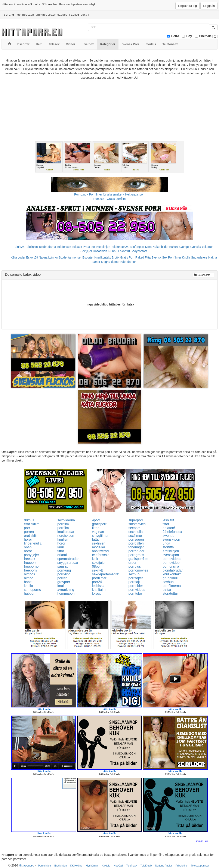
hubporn (30, 593)
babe (28, 582)
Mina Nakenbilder (157, 247)
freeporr (30, 563)
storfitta (168, 547)
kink (95, 559)
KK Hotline (76, 866)
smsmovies (137, 524)
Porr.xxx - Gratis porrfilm (110, 199)
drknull (29, 520)
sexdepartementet (106, 574)
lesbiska (98, 586)
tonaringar (136, 547)
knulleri (63, 539)
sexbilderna (66, 520)
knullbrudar (66, 532)
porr (27, 528)
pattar (167, 590)
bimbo (29, 578)
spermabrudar (68, 559)
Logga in (209, 6)
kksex (96, 593)
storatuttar (170, 593)
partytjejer (31, 555)
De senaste (204, 275)
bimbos (30, 574)
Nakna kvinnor (48, 257)
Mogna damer (110, 262)
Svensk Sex (159, 257)
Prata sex (89, 247)
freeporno (31, 566)
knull (61, 547)
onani (28, 547)
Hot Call (118, 866)
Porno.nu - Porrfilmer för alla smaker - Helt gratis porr (109, 194)
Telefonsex (64, 247)
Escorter (88, 257)
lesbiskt (168, 520)
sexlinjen (99, 543)
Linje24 (20, 247)
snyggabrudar (68, 563)
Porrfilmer (175, 257)
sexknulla (136, 532)
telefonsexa (101, 555)
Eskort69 (32, 257)
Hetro (175, 36)
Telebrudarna (47, 247)
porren (29, 532)
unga (166, 543)
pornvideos (137, 590)
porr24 (97, 582)
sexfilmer (135, 536)
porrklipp (64, 574)
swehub (168, 536)
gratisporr (99, 524)
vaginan (98, 532)
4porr (96, 520)
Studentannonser (70, 257)
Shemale (206, 36)
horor (28, 539)
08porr (97, 566)
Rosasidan (100, 251)
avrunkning (66, 590)
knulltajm (99, 590)
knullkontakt (172, 574)
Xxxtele (106, 866)
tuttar (96, 539)
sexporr (134, 528)
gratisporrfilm (138, 559)
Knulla (186, 257)
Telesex (77, 247)
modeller (98, 547)
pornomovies (138, 570)
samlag (63, 566)
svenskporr (171, 555)
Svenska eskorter (201, 247)
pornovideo (171, 563)
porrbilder (136, 586)
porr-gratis (136, 555)
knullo (28, 586)
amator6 (169, 528)
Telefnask (132, 866)
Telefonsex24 (120, 247)
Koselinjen (103, 247)
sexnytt (97, 570)
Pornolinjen (44, 866)
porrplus (135, 566)
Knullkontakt (102, 257)
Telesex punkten (200, 866)
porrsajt (134, 582)
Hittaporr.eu (27, 865)
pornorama (171, 566)
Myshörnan (92, 866)
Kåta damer (128, 262)
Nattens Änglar (164, 866)
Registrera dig (187, 6)
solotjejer (99, 563)
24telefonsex (172, 532)
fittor (166, 524)
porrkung (64, 570)
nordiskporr (66, 536)
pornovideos (172, 559)
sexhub (134, 574)
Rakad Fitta (143, 257)
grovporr (64, 582)
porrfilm (63, 524)
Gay (189, 36)
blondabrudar (173, 570)
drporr (133, 563)
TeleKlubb (146, 866)
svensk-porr (172, 539)
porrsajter (136, 578)
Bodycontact (139, 251)
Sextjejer (86, 251)
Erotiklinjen (61, 866)
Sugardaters (199, 257)
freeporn (30, 570)
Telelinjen (31, 247)
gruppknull (170, 578)
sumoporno (33, 590)
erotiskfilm (32, 524)
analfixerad (100, 551)
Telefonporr (137, 247)
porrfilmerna (172, 586)
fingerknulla (33, 543)
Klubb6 (112, 251)
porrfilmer (99, 578)
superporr (136, 520)
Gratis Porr (127, 257)
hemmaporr (66, 593)
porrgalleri (136, 543)
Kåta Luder (18, 257)
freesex (30, 559)
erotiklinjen (171, 551)
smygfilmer (100, 536)
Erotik (115, 257)
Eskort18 (124, 251)
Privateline (182, 866)
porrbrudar (137, 551)
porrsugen (136, 539)
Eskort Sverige (179, 247)
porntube (135, 593)
